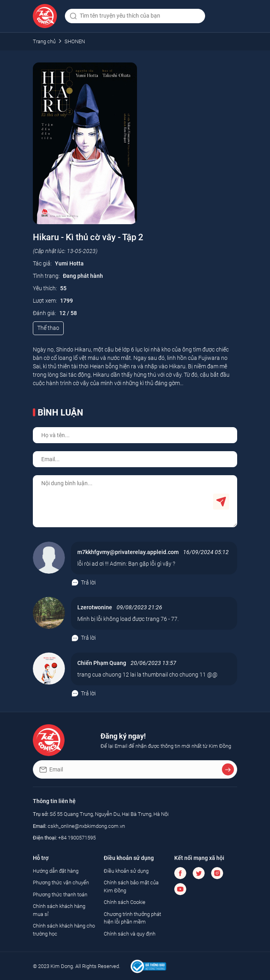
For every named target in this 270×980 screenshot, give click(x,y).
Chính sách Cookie (125, 902)
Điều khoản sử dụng (126, 871)
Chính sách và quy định (130, 934)
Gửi (221, 502)
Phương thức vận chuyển (61, 883)
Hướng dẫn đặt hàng (56, 871)
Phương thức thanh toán (60, 895)
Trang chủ (44, 41)
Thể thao (48, 328)
